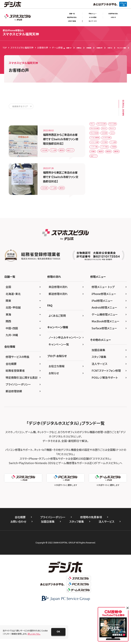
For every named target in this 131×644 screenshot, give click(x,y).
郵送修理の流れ (72, 17)
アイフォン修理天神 (100, 175)
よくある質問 (93, 17)
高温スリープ (63, 149)
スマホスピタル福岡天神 (21, 33)
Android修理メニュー (104, 344)
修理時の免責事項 (91, 553)
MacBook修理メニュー (105, 357)
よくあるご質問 (57, 352)
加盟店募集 (98, 386)
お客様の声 (99, 48)
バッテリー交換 (98, 203)
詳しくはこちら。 (34, 634)
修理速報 (89, 48)
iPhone (95, 125)
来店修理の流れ (113, 14)
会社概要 (11, 400)
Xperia (111, 167)
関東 (8, 337)
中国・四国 (12, 364)
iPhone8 (96, 153)
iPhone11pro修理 (100, 132)
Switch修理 (48, 141)
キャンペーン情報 (122, 48)
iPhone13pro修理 (100, 146)
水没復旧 (110, 217)
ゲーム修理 (64, 141)
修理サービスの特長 (17, 393)
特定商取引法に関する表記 (22, 414)
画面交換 (110, 224)
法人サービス (93, 21)
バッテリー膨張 (98, 210)
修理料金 (79, 48)
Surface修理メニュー (104, 364)
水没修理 (96, 217)
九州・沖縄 (12, 371)
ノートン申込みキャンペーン (65, 374)
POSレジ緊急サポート (105, 414)
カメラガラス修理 (99, 182)
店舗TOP (67, 48)
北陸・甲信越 (13, 344)
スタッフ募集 (99, 393)
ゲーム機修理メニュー (105, 351)
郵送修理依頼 (14, 427)
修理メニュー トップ (103, 323)
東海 (8, 351)
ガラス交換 (96, 196)
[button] (58, 632)
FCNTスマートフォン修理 (106, 407)
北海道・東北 (13, 330)
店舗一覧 (72, 14)
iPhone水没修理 (99, 160)
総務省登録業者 (15, 407)
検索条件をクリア (20, 106)
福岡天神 (47, 149)
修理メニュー (93, 14)
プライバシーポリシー (18, 421)
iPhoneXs (110, 153)
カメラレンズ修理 (99, 189)
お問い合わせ (18, 558)
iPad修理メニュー (102, 337)
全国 (8, 323)
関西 (8, 357)
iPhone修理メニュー (104, 330)
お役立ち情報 (72, 21)
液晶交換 (96, 224)
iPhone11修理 (98, 139)
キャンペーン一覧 (59, 381)
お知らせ (113, 17)
